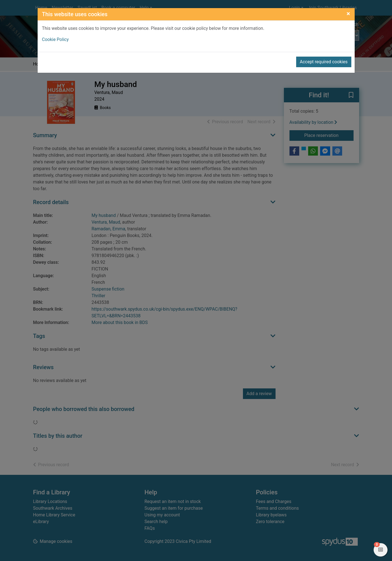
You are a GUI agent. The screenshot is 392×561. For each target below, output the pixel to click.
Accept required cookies (324, 62)
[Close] (348, 14)
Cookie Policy (55, 39)
